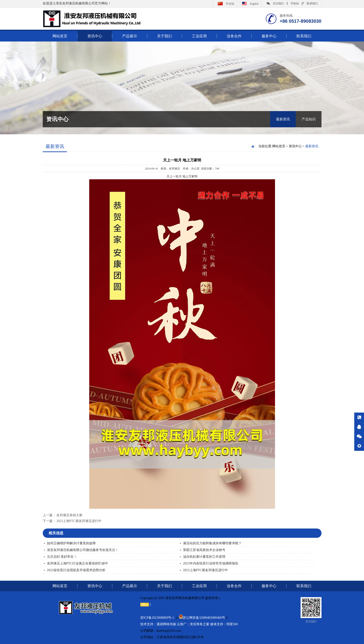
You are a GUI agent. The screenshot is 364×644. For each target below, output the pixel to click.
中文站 (225, 3)
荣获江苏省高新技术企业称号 (204, 550)
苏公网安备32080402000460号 (204, 618)
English (249, 3)
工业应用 (199, 36)
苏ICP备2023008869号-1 (157, 618)
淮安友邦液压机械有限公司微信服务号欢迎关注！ (83, 550)
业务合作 (234, 36)
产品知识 (309, 119)
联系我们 (310, 3)
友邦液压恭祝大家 (69, 515)
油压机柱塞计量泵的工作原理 (204, 557)
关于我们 (164, 36)
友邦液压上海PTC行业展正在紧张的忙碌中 (78, 563)
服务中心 (269, 36)
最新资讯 (283, 119)
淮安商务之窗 (200, 624)
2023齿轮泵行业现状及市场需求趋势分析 (76, 570)
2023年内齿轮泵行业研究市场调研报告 (211, 563)
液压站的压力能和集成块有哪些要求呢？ (212, 543)
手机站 (293, 3)
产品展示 (130, 36)
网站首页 (279, 146)
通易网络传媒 (166, 624)
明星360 (232, 624)
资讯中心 (95, 36)
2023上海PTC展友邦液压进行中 (79, 521)
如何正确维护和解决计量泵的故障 (71, 543)
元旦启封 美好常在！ (62, 557)
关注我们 (275, 3)
